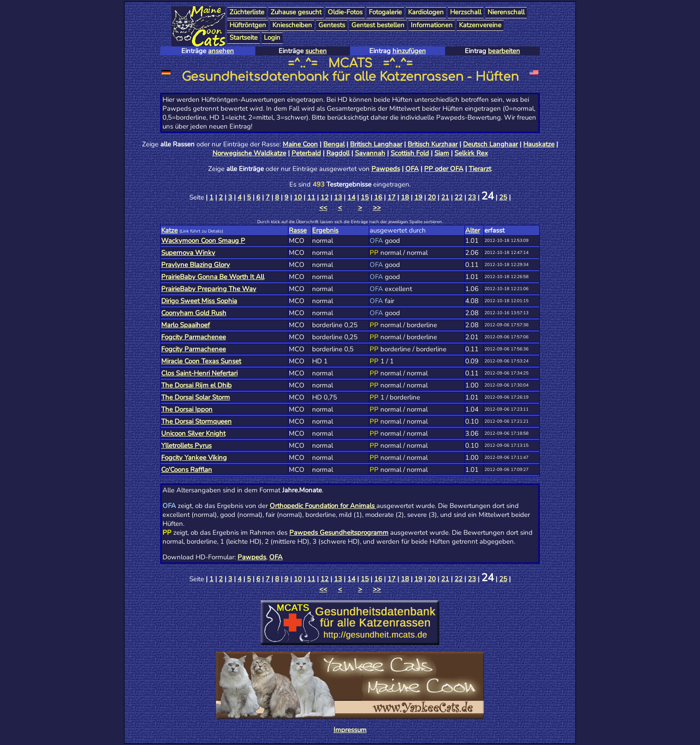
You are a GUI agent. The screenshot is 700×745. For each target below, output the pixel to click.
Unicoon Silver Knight (193, 433)
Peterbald (306, 153)
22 (458, 197)
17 (392, 197)
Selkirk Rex (471, 153)
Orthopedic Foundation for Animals (323, 506)
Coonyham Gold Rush (194, 313)
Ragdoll (338, 153)
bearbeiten (504, 51)
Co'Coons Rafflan (187, 470)
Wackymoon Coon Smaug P (203, 241)
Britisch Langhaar (376, 144)
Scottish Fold (410, 153)
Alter (473, 230)
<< (323, 208)
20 (432, 197)
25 (503, 197)
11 (311, 197)
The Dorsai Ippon (187, 409)
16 (378, 197)
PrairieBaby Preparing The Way (209, 289)
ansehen (221, 51)
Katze (169, 230)
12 (325, 197)
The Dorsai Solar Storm (196, 397)
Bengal (334, 144)
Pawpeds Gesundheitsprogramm (339, 533)
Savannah (370, 153)
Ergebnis (325, 230)
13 (338, 197)
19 (418, 197)
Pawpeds (386, 169)
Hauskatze (539, 144)
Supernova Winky (188, 253)
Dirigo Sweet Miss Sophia (199, 301)
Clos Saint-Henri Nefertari (199, 373)
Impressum (350, 730)
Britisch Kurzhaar (433, 144)
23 (472, 197)
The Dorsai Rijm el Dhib (196, 385)
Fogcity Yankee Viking (194, 458)
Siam (442, 153)
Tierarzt (480, 169)
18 (405, 197)
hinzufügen (409, 51)
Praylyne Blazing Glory (196, 265)
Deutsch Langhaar (490, 144)
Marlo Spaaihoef (185, 325)
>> (377, 208)
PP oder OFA (444, 169)
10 (298, 197)
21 (445, 197)
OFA (412, 169)
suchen (316, 51)
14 (351, 197)
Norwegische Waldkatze (249, 153)
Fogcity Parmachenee (194, 337)
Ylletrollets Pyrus (186, 445)
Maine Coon (300, 144)
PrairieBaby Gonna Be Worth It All (213, 277)
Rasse (298, 230)
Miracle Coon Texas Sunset (201, 361)
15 (365, 197)
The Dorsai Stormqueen (196, 421)
